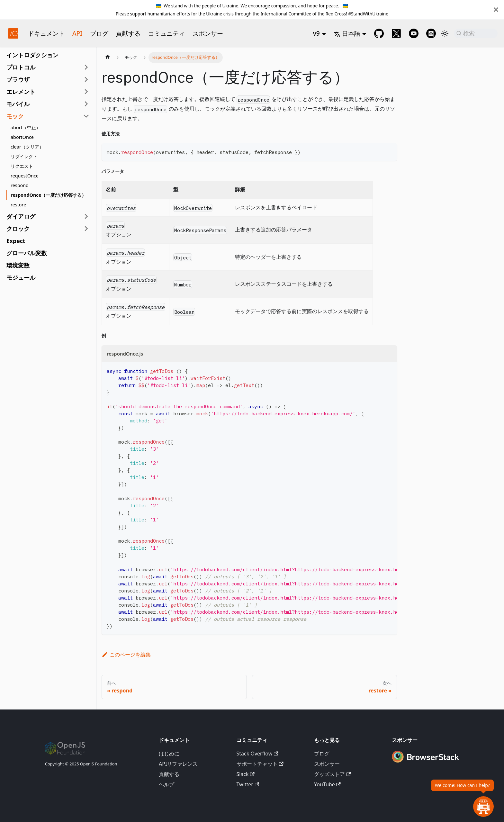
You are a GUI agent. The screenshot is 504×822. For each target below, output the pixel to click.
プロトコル (21, 67)
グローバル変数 (27, 253)
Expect (16, 241)
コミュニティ (166, 33)
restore (18, 205)
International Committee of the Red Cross (303, 14)
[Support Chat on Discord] (431, 33)
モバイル (18, 104)
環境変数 (18, 265)
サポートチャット (260, 764)
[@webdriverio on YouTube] (414, 33)
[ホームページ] (108, 58)
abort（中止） (26, 127)
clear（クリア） (27, 147)
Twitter (248, 784)
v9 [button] (316, 33)
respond (20, 185)
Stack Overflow (257, 754)
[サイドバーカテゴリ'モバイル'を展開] (86, 104)
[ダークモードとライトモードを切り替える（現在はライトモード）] (445, 33)
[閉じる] (496, 10)
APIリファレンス (178, 764)
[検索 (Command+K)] (476, 33)
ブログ (99, 33)
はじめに (169, 754)
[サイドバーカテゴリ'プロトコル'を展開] (86, 67)
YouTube (327, 784)
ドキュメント (46, 33)
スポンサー (208, 33)
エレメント (21, 92)
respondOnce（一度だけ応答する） (48, 195)
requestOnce (25, 176)
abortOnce (22, 137)
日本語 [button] (347, 33)
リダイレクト (24, 156)
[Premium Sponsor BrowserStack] (426, 763)
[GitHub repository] (379, 33)
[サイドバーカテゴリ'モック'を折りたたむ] (86, 116)
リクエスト (22, 166)
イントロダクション (32, 55)
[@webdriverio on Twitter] (396, 33)
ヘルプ (166, 784)
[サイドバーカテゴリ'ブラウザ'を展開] (86, 79)
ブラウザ (18, 79)
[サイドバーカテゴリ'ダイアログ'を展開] (86, 216)
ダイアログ (21, 216)
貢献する (128, 33)
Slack (246, 774)
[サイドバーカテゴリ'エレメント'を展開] (86, 92)
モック (15, 116)
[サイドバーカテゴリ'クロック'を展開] (86, 229)
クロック (18, 229)
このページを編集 (126, 655)
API (77, 33)
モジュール (21, 277)
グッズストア (332, 774)
